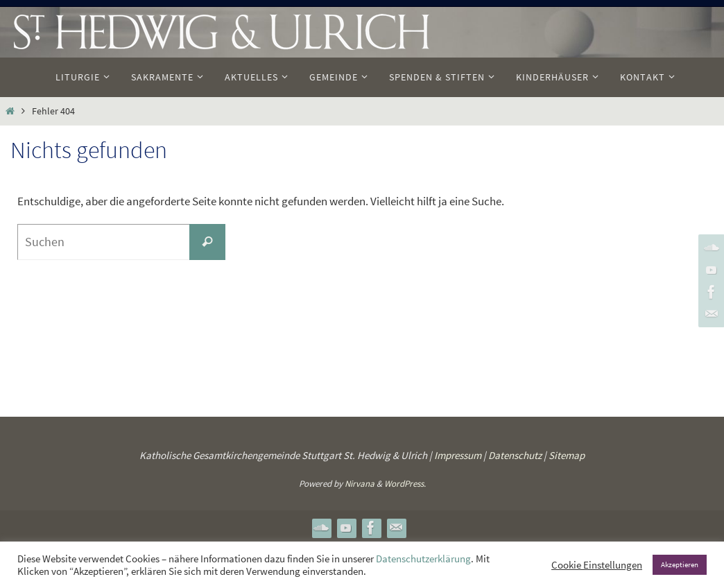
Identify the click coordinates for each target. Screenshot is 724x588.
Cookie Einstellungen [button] (597, 565)
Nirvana (360, 484)
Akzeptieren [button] (680, 564)
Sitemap (567, 455)
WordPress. (405, 484)
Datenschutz (515, 455)
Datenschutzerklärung (423, 559)
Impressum (458, 455)
